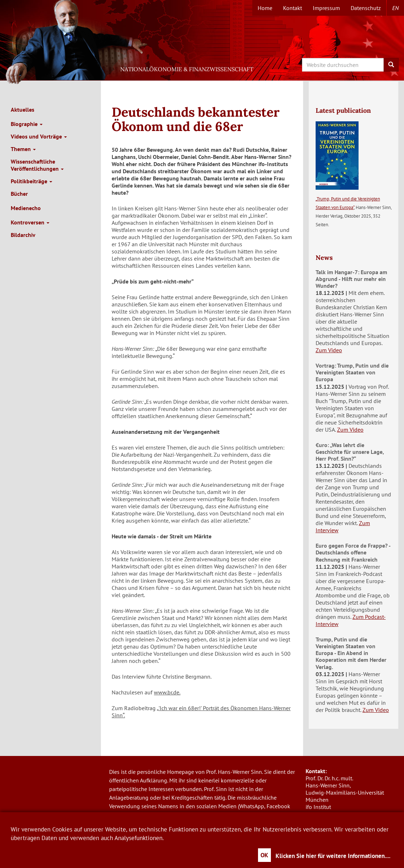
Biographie (27, 124)
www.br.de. (167, 692)
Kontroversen (30, 222)
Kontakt (293, 8)
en (395, 8)
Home (265, 8)
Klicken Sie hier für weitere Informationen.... (333, 856)
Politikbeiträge (31, 181)
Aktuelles (23, 110)
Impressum (326, 8)
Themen (23, 149)
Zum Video (329, 350)
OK (264, 855)
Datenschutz (366, 8)
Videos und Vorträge (39, 136)
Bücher (19, 194)
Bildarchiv (23, 235)
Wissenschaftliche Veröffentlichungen (37, 165)
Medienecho (26, 208)
